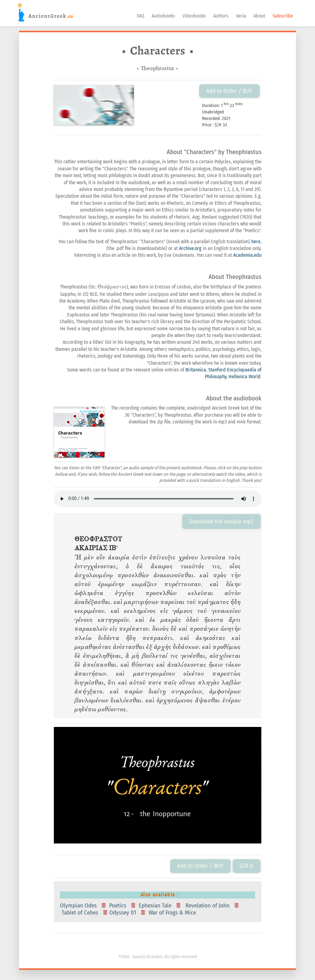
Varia (241, 16)
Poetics (118, 906)
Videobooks (194, 16)
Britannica (196, 370)
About (259, 16)
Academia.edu (247, 255)
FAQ (141, 16)
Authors (221, 16)
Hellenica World (245, 377)
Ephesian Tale (156, 906)
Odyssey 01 (124, 913)
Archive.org (190, 248)
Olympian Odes (80, 906)
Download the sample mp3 (221, 521)
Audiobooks (163, 16)
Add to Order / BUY (229, 91)
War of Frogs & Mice (173, 913)
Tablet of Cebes (81, 913)
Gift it (246, 866)
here (256, 242)
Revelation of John (207, 906)
